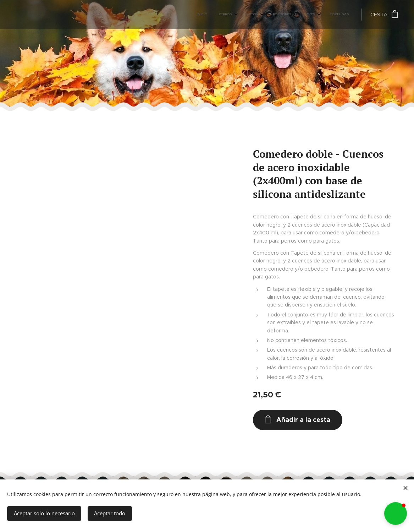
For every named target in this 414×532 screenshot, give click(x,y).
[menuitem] (280, 15)
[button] (396, 514)
